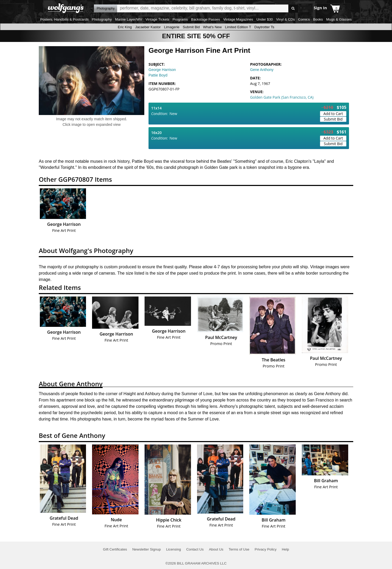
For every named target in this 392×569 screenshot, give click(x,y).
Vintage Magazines (238, 19)
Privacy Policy (266, 549)
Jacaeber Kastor (148, 27)
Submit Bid (191, 27)
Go (293, 9)
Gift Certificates (115, 549)
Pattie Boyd (158, 75)
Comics (304, 19)
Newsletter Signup (146, 549)
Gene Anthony (262, 70)
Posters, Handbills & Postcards (64, 19)
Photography (102, 19)
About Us (216, 549)
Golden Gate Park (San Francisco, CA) (282, 97)
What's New (212, 27)
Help (285, 549)
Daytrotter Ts (264, 27)
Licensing (174, 549)
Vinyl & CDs (286, 19)
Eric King (125, 27)
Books (318, 19)
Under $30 (265, 19)
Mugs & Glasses (339, 19)
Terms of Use (239, 549)
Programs (180, 19)
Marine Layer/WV (129, 19)
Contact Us (195, 549)
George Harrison (162, 70)
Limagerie (172, 27)
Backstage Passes (205, 19)
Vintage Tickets (157, 19)
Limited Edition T (238, 27)
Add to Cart (333, 114)
